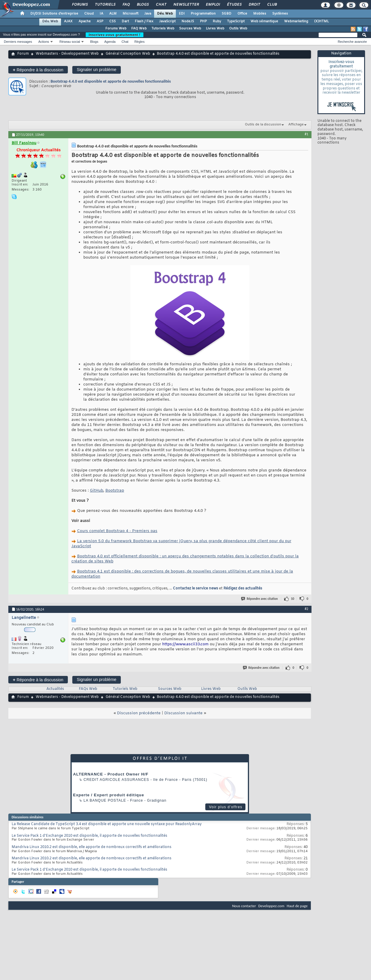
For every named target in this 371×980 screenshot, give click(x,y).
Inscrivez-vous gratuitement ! (115, 35)
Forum (23, 54)
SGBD (227, 14)
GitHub (97, 491)
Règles (140, 42)
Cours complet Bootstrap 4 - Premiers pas (117, 531)
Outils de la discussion (263, 125)
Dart (125, 21)
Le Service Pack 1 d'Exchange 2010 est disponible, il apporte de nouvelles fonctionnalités (89, 836)
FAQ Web (139, 29)
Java (148, 14)
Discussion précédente (139, 713)
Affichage (296, 125)
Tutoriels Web (163, 29)
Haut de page (297, 906)
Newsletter (186, 5)
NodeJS (188, 21)
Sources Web (190, 29)
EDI (182, 14)
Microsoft (130, 14)
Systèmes (280, 14)
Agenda (110, 42)
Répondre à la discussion (38, 70)
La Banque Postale (105, 800)
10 (293, 599)
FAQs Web (88, 689)
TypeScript (236, 21)
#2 (306, 609)
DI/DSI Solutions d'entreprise (54, 14)
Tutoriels (105, 5)
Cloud (89, 14)
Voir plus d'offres (226, 807)
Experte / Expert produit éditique (109, 795)
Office (242, 14)
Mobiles (260, 14)
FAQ (126, 5)
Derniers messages (18, 42)
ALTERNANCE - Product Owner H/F (111, 774)
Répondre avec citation (260, 599)
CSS (112, 21)
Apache (85, 21)
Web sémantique (264, 21)
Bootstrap (115, 491)
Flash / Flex (144, 21)
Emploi (213, 5)
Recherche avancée (352, 42)
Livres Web (215, 29)
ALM (113, 14)
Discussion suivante (183, 713)
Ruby (217, 21)
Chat (161, 5)
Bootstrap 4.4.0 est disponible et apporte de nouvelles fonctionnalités (111, 81)
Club (272, 5)
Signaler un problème (97, 70)
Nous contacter (244, 906)
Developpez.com (271, 906)
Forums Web (116, 29)
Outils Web (238, 29)
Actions (44, 42)
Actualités (55, 689)
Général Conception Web (128, 54)
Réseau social (70, 42)
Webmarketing (296, 21)
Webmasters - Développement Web (67, 54)
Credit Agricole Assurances (116, 780)
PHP (203, 21)
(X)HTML (321, 21)
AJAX (68, 21)
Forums (80, 5)
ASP (100, 21)
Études (234, 5)
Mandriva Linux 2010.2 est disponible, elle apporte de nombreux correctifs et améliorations (91, 847)
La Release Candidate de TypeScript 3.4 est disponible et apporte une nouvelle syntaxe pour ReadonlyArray (107, 824)
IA (101, 14)
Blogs (143, 5)
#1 (306, 134)
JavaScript (167, 21)
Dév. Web (165, 14)
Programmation (203, 14)
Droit (254, 5)
